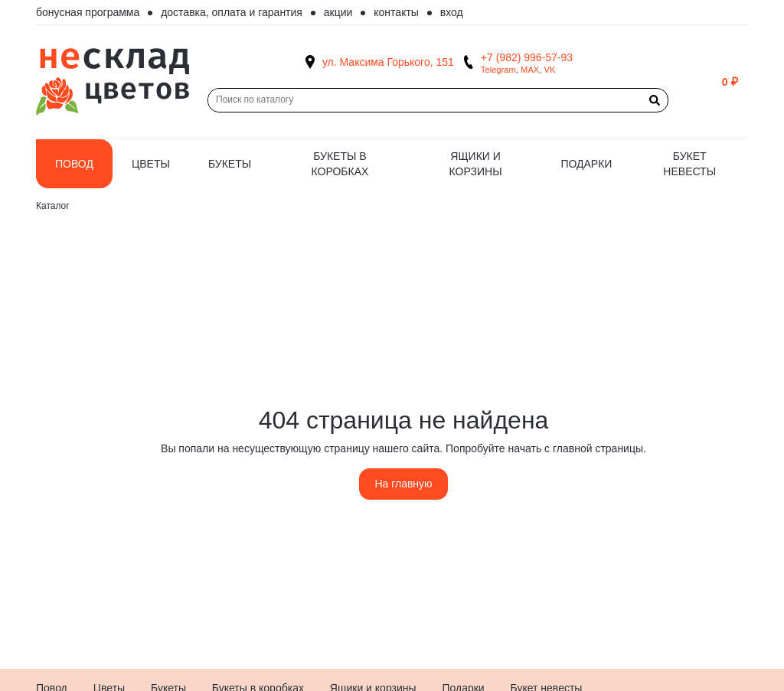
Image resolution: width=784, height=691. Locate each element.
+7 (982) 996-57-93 (527, 57)
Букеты (230, 164)
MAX (530, 70)
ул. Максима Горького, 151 (388, 62)
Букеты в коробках (340, 164)
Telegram (498, 70)
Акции (338, 12)
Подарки (586, 164)
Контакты (396, 12)
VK (550, 70)
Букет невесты (689, 164)
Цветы (151, 164)
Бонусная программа (88, 12)
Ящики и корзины (476, 164)
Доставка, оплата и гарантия (232, 12)
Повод (74, 164)
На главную (403, 484)
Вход (452, 12)
